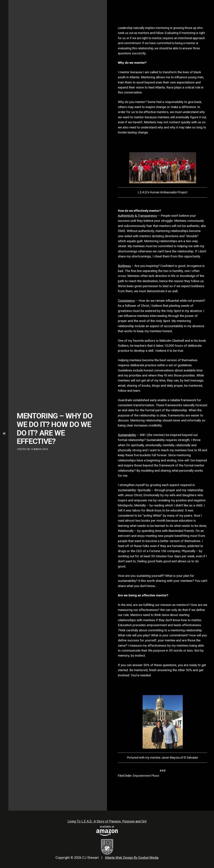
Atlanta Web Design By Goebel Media (132, 857)
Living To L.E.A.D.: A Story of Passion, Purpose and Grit (107, 821)
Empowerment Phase (146, 776)
